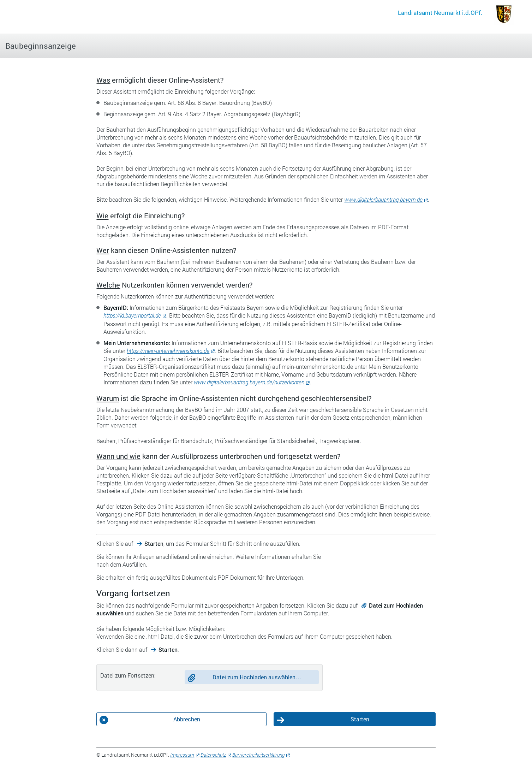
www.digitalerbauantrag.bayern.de (383, 199)
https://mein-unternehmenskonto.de (168, 351)
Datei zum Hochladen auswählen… (257, 677)
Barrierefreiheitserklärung (258, 755)
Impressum (182, 755)
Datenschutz (213, 755)
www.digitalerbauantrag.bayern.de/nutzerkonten (249, 382)
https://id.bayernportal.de (132, 315)
